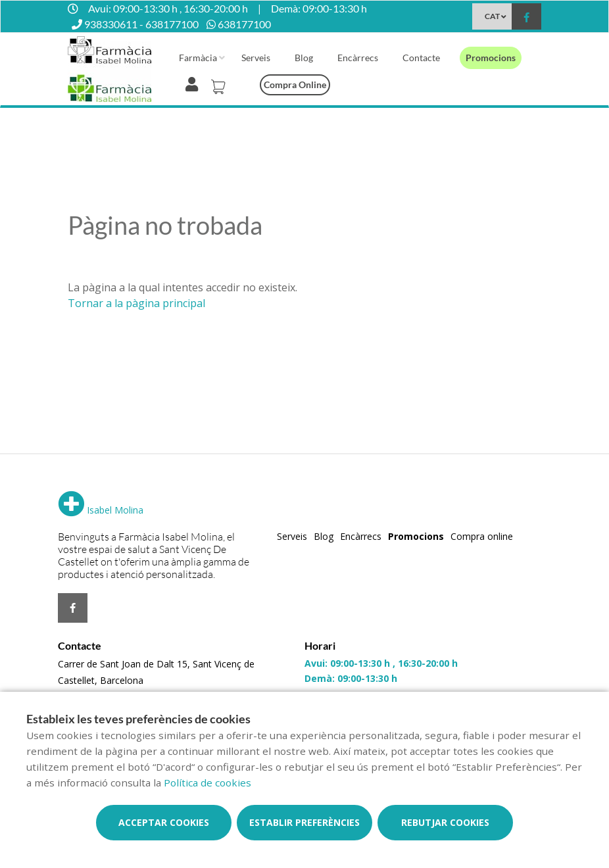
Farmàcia (198, 58)
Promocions (491, 58)
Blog (304, 58)
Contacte (421, 58)
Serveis (256, 58)
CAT (492, 16)
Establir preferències (304, 822)
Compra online (295, 84)
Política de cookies (207, 783)
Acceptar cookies (164, 822)
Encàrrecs (358, 58)
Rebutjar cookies (445, 822)
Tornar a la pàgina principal (136, 303)
